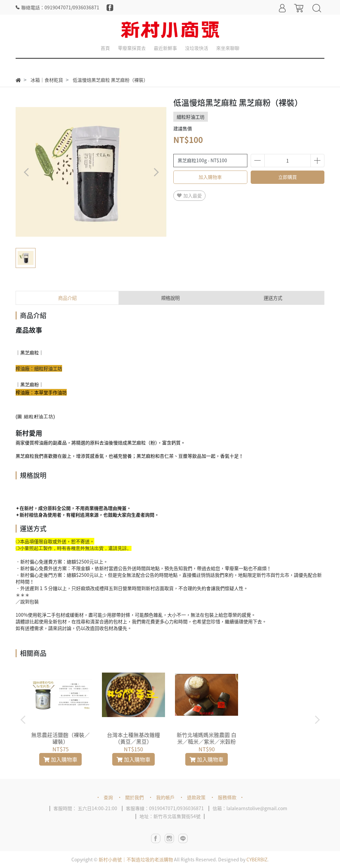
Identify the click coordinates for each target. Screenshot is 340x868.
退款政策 (196, 797)
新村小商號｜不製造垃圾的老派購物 (136, 859)
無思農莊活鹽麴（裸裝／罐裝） (60, 738)
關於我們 (134, 797)
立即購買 (288, 177)
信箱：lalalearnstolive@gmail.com (250, 808)
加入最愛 (189, 195)
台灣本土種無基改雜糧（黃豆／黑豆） (133, 738)
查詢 (108, 797)
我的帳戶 (165, 797)
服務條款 (227, 797)
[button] (156, 172)
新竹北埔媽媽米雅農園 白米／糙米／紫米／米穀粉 (207, 738)
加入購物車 (210, 177)
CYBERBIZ (257, 859)
